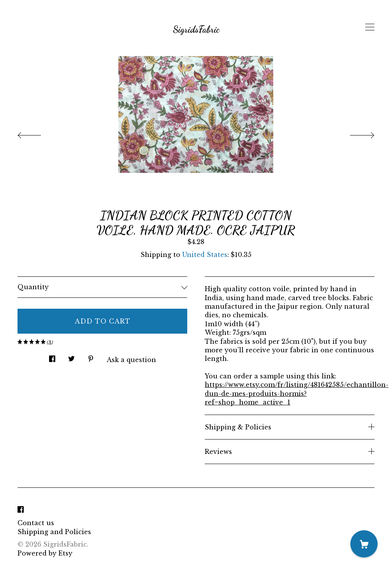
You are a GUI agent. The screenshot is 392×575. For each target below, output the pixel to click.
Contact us (36, 523)
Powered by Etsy (45, 553)
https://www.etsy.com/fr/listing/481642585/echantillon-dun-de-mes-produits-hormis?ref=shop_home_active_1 (297, 393)
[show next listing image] (355, 133)
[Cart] (364, 544)
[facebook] (21, 510)
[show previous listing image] (37, 133)
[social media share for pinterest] (91, 356)
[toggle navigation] (370, 27)
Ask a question (131, 360)
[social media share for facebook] (52, 356)
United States (205, 255)
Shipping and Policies (54, 532)
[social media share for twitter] (71, 356)
